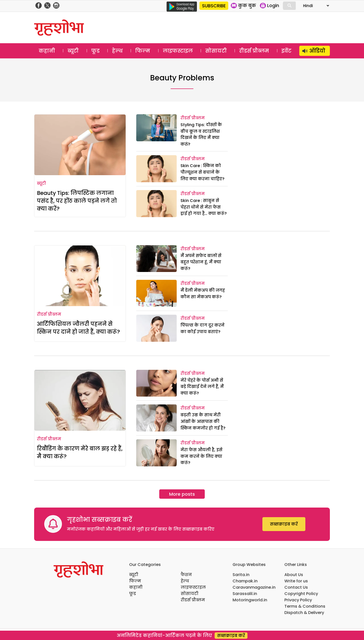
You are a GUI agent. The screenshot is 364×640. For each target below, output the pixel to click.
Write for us (296, 581)
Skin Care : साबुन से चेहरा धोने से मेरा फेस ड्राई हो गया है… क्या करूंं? (204, 207)
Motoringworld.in (250, 600)
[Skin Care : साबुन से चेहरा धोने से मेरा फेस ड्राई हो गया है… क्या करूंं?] (156, 204)
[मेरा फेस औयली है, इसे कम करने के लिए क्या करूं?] (156, 453)
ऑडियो (317, 51)
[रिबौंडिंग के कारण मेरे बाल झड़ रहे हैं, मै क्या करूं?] (80, 400)
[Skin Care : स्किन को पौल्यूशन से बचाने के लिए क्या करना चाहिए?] (156, 169)
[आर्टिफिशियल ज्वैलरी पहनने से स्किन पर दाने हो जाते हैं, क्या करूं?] (80, 276)
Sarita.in (241, 575)
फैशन (186, 575)
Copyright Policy (301, 594)
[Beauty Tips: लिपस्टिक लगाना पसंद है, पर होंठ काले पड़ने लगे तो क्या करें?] (80, 145)
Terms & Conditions (305, 606)
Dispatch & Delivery (304, 613)
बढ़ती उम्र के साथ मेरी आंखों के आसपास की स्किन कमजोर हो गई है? (203, 421)
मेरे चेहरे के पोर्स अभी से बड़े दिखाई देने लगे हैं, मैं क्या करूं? (202, 387)
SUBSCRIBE (214, 6)
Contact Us (296, 587)
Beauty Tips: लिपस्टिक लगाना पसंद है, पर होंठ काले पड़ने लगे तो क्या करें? (77, 201)
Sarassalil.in (245, 594)
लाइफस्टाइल (178, 51)
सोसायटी (216, 51)
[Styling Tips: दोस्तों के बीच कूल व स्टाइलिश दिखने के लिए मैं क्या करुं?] (156, 128)
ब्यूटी (73, 51)
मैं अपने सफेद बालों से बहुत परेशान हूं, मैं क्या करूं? (201, 262)
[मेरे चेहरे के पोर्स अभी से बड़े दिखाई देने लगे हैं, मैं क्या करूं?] (156, 383)
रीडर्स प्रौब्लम (254, 51)
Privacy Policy (298, 600)
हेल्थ (117, 51)
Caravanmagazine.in (254, 587)
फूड (95, 51)
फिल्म (143, 51)
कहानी (47, 51)
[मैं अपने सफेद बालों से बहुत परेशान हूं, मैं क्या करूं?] (156, 259)
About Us (294, 575)
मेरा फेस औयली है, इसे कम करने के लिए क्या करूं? (201, 456)
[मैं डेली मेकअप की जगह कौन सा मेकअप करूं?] (156, 293)
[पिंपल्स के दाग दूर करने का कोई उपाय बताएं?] (156, 328)
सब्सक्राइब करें (284, 524)
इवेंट (287, 51)
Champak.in (245, 581)
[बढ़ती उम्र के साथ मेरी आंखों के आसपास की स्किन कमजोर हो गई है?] (156, 418)
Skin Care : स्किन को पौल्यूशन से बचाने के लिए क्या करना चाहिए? (202, 172)
